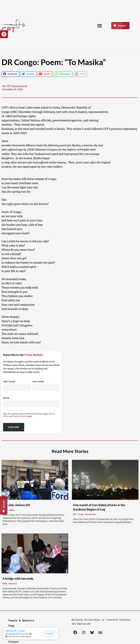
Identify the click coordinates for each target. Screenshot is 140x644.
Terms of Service (20, 416)
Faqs (11, 626)
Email (6, 398)
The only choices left (16, 505)
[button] (4, 34)
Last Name (38, 382)
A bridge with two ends (18, 578)
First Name (9, 382)
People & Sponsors (21, 620)
